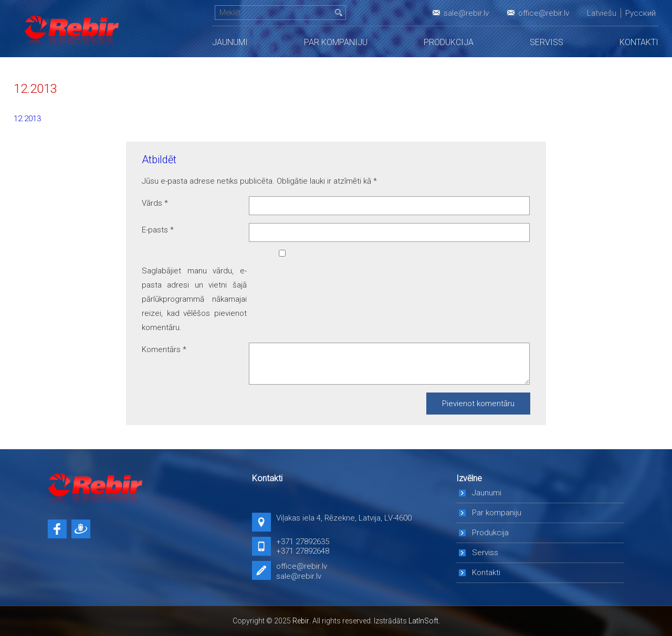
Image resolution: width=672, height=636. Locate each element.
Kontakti (639, 42)
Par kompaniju (336, 42)
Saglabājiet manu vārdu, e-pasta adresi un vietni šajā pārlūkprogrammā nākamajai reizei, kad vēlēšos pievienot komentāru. (194, 299)
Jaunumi (230, 42)
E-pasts (158, 230)
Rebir (301, 621)
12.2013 (27, 119)
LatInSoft (423, 621)
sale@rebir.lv (466, 13)
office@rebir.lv (544, 13)
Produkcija (449, 42)
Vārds (155, 203)
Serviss (547, 42)
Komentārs (164, 349)
